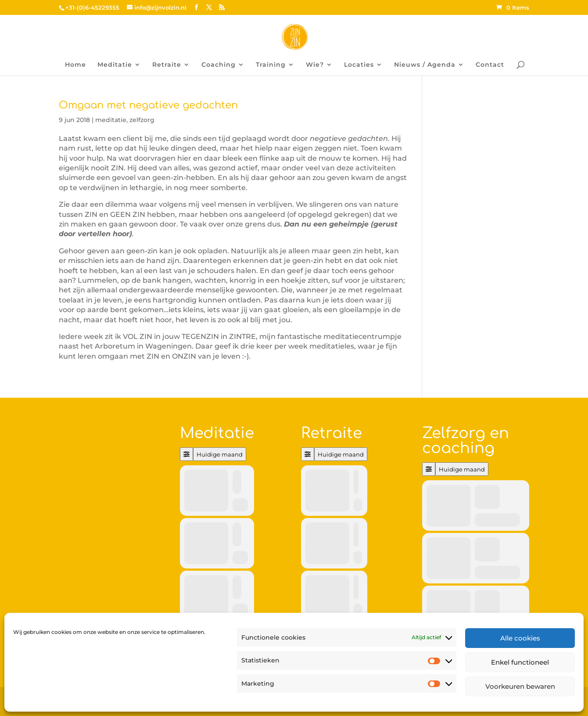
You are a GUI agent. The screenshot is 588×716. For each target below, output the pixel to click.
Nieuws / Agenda (425, 65)
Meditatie (115, 65)
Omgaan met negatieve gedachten (148, 105)
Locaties (359, 65)
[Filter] (186, 454)
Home (75, 65)
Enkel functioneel (520, 662)
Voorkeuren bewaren (520, 686)
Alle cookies (520, 638)
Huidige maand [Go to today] (220, 454)
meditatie (111, 120)
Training (271, 65)
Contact (490, 65)
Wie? (315, 65)
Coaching (219, 65)
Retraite (167, 65)
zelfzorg (142, 120)
